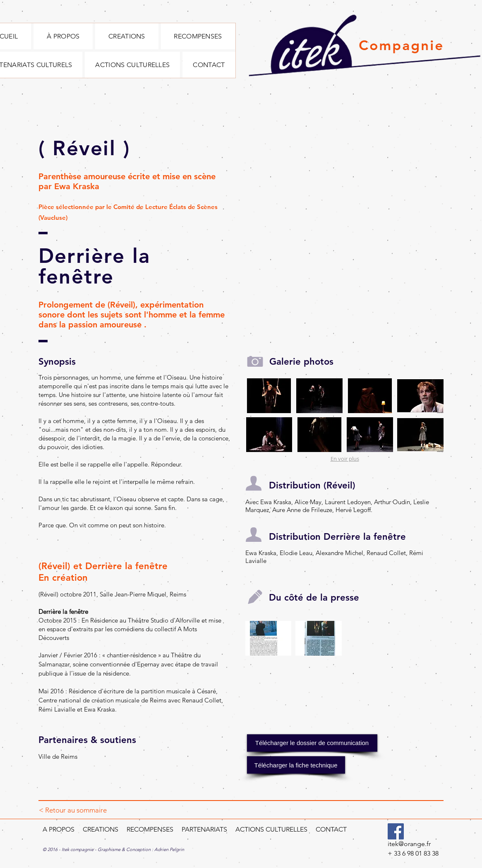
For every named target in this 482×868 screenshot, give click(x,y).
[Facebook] (396, 831)
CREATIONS (100, 829)
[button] (269, 396)
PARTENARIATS (204, 829)
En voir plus (345, 459)
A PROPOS (59, 829)
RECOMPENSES (150, 829)
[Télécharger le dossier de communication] (312, 743)
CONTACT (331, 829)
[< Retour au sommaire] (73, 810)
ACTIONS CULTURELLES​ (272, 829)
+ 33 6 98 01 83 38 (413, 853)
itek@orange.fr (409, 844)
